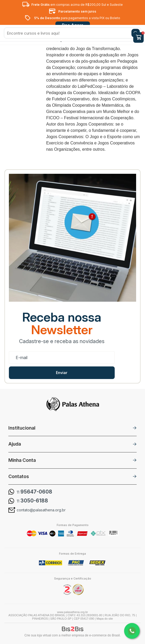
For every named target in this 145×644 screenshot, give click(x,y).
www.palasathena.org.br (72, 612)
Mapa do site (105, 619)
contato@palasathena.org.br (41, 510)
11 (34, 492)
